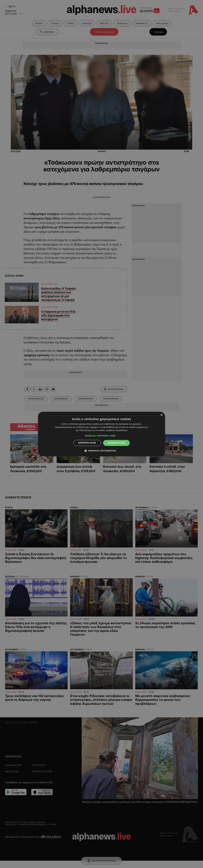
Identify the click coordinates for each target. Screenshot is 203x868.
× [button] (161, 415)
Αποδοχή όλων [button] (116, 443)
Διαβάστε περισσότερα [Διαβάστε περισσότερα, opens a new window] (117, 430)
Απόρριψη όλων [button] (87, 443)
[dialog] (101, 434)
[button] (102, 436)
